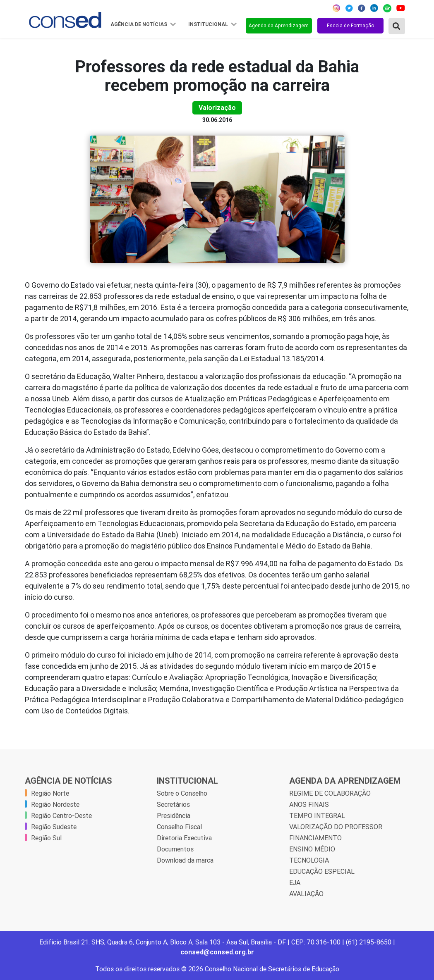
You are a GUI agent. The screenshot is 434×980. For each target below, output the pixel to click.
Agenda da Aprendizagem (279, 25)
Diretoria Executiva (184, 838)
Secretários (173, 804)
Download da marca (185, 860)
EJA (295, 882)
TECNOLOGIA (309, 860)
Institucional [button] (209, 24)
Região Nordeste (55, 804)
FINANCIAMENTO (315, 838)
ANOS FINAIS (309, 804)
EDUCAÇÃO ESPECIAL (322, 871)
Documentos (175, 849)
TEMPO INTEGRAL (317, 815)
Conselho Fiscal (179, 827)
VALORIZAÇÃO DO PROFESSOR (336, 827)
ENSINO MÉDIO (312, 849)
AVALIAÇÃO (306, 894)
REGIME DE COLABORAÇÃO (330, 793)
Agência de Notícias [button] (139, 24)
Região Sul (46, 838)
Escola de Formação (350, 25)
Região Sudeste (54, 827)
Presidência (174, 815)
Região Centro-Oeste (61, 815)
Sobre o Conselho (182, 793)
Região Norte (50, 793)
